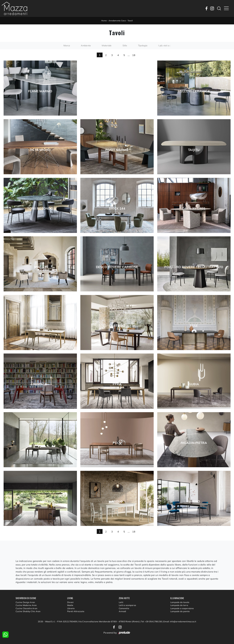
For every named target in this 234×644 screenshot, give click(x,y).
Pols (117, 443)
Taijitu (194, 150)
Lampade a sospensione (182, 608)
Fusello (40, 384)
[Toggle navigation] (226, 8)
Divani (70, 602)
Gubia (194, 384)
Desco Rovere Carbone (117, 267)
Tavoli (130, 21)
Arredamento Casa (117, 21)
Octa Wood (40, 150)
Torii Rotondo (40, 209)
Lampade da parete (180, 611)
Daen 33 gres (194, 209)
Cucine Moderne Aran (26, 605)
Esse (194, 326)
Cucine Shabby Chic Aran (28, 611)
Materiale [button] (107, 46)
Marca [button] (67, 46)
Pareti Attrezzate (76, 611)
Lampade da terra (179, 605)
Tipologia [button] (143, 46)
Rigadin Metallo (40, 501)
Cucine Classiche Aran (26, 608)
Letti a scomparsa (127, 605)
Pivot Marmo (117, 150)
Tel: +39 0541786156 (152, 621)
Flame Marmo (40, 91)
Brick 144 (117, 209)
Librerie (71, 608)
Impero (194, 501)
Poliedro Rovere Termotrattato (194, 267)
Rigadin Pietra (194, 443)
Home (104, 21)
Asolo (117, 501)
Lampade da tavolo (180, 602)
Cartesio (117, 326)
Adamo (40, 326)
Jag (40, 443)
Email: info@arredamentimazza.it (180, 621)
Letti (121, 602)
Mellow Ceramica (194, 91)
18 (134, 55)
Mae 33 (40, 267)
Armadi (122, 611)
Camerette (124, 608)
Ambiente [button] (86, 46)
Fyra (117, 384)
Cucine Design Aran (25, 602)
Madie (70, 605)
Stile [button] (125, 46)
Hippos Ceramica (117, 91)
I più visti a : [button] (164, 46)
